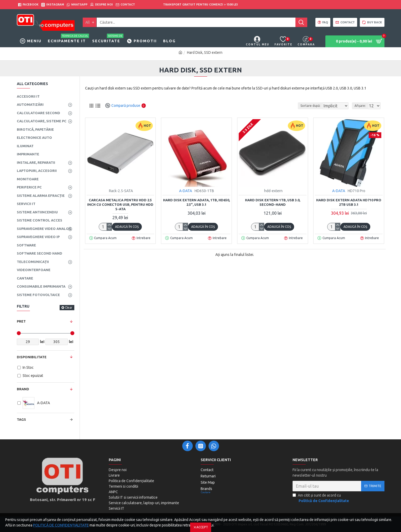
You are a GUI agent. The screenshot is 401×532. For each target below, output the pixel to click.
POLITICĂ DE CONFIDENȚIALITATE (61, 525)
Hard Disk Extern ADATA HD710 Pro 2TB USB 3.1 (349, 202)
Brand (23, 389)
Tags (21, 419)
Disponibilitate (32, 357)
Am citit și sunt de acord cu (321, 498)
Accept (202, 527)
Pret (21, 321)
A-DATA (186, 191)
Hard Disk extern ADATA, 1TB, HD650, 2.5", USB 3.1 (196, 202)
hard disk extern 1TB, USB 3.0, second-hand (273, 202)
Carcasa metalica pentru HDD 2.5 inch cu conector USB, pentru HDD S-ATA (120, 204)
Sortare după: (307, 106)
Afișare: (362, 106)
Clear (69, 307)
